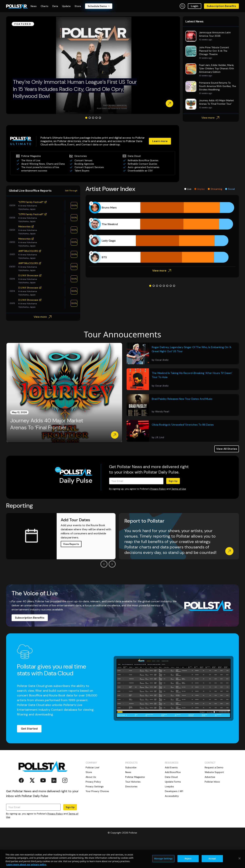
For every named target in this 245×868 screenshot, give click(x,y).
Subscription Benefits (221, 6)
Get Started (29, 755)
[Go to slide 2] (90, 144)
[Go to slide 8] (174, 312)
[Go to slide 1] (86, 144)
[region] (122, 859)
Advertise (210, 803)
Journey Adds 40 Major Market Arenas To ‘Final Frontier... (47, 450)
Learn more (160, 167)
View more (211, 144)
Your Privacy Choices (97, 817)
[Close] (240, 858)
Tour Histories (133, 808)
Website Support (214, 798)
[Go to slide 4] (96, 144)
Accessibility (172, 822)
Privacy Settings (95, 813)
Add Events (171, 794)
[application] (162, 259)
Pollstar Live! (92, 794)
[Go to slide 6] (167, 312)
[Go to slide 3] (93, 144)
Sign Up (173, 507)
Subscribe (131, 794)
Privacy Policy (158, 515)
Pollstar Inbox (212, 808)
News (128, 798)
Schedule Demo (99, 6)
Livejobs (169, 813)
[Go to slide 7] (171, 312)
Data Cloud (171, 803)
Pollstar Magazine (135, 803)
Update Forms (173, 808)
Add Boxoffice (173, 798)
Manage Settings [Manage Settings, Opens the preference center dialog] (163, 858)
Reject (188, 858)
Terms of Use (179, 515)
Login (195, 6)
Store (89, 798)
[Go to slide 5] (100, 144)
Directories (131, 813)
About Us (91, 803)
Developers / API (174, 817)
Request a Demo (214, 794)
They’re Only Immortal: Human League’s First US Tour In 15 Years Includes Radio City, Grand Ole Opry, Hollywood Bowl (75, 115)
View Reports (71, 570)
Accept (212, 858)
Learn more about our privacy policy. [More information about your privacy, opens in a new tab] (26, 864)
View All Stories (227, 475)
